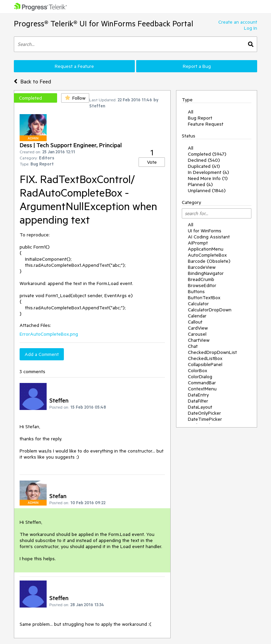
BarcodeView (202, 267)
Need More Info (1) (208, 178)
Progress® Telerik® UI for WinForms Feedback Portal (104, 23)
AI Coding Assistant (209, 237)
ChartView (199, 340)
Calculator (198, 304)
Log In (251, 28)
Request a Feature (74, 66)
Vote (152, 162)
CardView (198, 328)
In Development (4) (208, 172)
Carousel (197, 334)
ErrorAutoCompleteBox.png (49, 334)
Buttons (196, 291)
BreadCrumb (201, 279)
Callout (195, 322)
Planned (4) (200, 184)
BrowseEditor (202, 285)
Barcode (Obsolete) (209, 261)
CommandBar (202, 383)
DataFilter (198, 401)
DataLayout (200, 407)
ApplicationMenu (206, 249)
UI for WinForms (205, 231)
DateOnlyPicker (204, 413)
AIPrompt (198, 243)
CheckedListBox (205, 358)
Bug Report (200, 118)
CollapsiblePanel (205, 364)
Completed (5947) (207, 154)
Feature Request (206, 124)
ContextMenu (202, 389)
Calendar (197, 316)
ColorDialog (200, 377)
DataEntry (198, 395)
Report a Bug (197, 66)
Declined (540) (204, 160)
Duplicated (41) (204, 166)
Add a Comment (42, 354)
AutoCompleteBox (207, 255)
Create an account (238, 22)
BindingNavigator (206, 273)
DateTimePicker (205, 419)
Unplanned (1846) (207, 190)
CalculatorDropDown (210, 310)
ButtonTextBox (204, 298)
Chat (193, 346)
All (191, 112)
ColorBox (198, 370)
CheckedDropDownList (212, 352)
